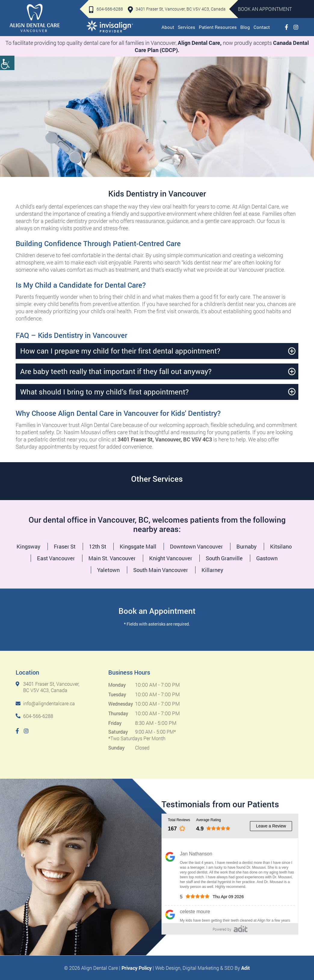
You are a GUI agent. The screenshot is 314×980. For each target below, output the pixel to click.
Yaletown (108, 570)
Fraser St (65, 546)
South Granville (224, 558)
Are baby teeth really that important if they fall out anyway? (116, 371)
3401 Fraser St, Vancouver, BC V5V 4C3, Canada (177, 9)
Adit (246, 968)
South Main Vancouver (161, 570)
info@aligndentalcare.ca (45, 703)
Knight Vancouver (171, 558)
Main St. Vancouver (112, 558)
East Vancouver (56, 558)
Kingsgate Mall (138, 546)
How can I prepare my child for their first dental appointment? (120, 351)
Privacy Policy (137, 968)
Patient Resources (218, 27)
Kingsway (28, 546)
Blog (245, 27)
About (168, 27)
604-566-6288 (106, 9)
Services (186, 27)
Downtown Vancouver (196, 546)
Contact (262, 27)
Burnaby (246, 546)
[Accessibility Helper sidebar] (7, 63)
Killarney (212, 570)
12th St (98, 546)
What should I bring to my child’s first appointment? (104, 392)
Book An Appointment (265, 9)
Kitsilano (281, 546)
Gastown (267, 558)
